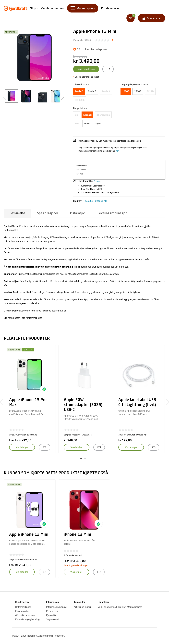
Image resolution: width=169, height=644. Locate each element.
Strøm (34, 8)
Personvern (52, 611)
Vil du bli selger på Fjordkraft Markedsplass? (120, 607)
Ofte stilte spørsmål (25, 615)
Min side (152, 18)
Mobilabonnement (53, 8)
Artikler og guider (82, 607)
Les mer (80, 174)
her (117, 151)
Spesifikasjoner (48, 213)
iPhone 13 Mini (77, 535)
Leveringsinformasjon (112, 213)
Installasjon (78, 213)
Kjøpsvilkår (52, 615)
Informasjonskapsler (57, 607)
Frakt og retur (22, 611)
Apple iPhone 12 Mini (29, 535)
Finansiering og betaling (27, 619)
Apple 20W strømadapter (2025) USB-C (83, 405)
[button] (81, 458)
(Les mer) (98, 181)
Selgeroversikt (53, 619)
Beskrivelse (17, 213)
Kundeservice (110, 8)
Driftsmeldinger (23, 607)
